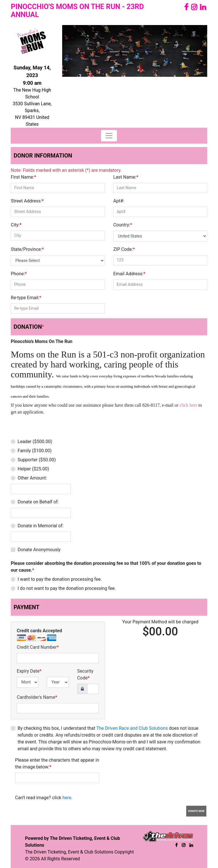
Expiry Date (29, 671)
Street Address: (27, 201)
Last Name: (126, 177)
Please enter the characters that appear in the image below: (57, 763)
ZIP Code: (124, 249)
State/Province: (27, 249)
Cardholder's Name (37, 697)
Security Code (85, 674)
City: (16, 225)
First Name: (23, 177)
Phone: (19, 274)
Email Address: (129, 274)
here (67, 798)
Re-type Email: (26, 298)
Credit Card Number (38, 647)
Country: (123, 225)
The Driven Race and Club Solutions (132, 728)
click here (188, 405)
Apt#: (119, 201)
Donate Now (196, 811)
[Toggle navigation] (109, 136)
